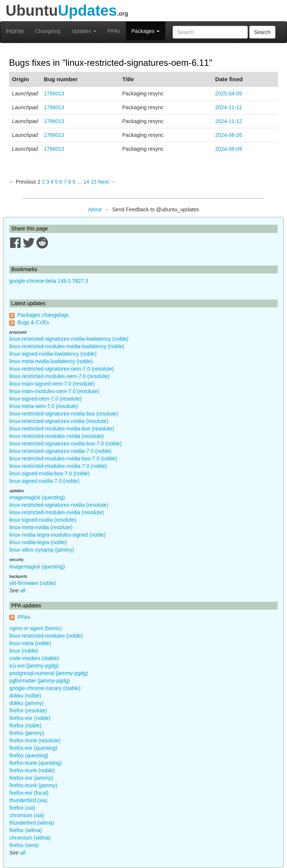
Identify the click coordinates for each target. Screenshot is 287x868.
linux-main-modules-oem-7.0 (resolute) (54, 391)
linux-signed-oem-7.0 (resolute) (46, 399)
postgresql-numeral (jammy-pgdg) (49, 673)
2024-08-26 (229, 135)
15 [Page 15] (94, 182)
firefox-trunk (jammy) (33, 785)
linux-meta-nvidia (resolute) (41, 527)
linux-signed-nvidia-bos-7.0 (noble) (50, 473)
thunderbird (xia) (28, 800)
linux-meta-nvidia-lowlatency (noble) (51, 361)
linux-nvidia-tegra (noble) (38, 542)
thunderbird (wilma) (32, 823)
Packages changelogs (43, 315)
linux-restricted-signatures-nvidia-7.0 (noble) (60, 451)
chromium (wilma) (30, 838)
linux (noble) (24, 651)
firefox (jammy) (27, 733)
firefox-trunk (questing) (36, 763)
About (95, 209)
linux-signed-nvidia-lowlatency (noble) (53, 354)
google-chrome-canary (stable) (45, 688)
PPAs (114, 31)
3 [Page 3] (48, 182)
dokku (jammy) (27, 703)
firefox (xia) (22, 808)
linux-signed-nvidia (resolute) (43, 520)
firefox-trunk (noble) (32, 770)
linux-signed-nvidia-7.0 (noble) (44, 481)
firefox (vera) (24, 845)
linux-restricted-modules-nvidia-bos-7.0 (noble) (63, 458)
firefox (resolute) (28, 711)
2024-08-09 (229, 149)
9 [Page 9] (74, 182)
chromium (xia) (27, 815)
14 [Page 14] (86, 182)
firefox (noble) (25, 726)
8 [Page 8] (70, 182)
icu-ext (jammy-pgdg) (34, 666)
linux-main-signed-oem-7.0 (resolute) (52, 384)
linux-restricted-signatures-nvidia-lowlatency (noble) (69, 339)
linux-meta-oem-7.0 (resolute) (44, 406)
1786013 (54, 93)
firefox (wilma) (26, 830)
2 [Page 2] (43, 182)
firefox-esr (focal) (29, 793)
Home (15, 31)
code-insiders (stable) (34, 658)
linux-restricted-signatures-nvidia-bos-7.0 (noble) (65, 444)
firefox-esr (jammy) (31, 778)
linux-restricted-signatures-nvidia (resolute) (59, 421)
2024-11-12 (229, 107)
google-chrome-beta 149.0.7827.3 (49, 281)
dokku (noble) (25, 696)
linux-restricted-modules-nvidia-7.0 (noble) (58, 466)
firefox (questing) (29, 755)
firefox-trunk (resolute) (35, 740)
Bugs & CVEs (33, 322)
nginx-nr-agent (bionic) (36, 628)
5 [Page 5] (56, 182)
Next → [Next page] (107, 182)
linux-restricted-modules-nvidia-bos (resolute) (62, 429)
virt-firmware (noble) (33, 583)
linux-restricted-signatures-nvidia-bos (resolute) (64, 414)
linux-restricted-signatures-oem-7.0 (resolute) (61, 369)
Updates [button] (84, 31)
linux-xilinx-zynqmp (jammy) (42, 550)
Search (262, 32)
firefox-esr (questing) (33, 748)
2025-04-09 (229, 93)
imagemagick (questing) (37, 497)
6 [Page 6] (61, 182)
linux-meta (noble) (30, 643)
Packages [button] (146, 31)
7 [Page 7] (65, 182)
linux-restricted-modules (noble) (46, 636)
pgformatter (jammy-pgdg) (40, 681)
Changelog (48, 31)
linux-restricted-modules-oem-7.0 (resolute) (59, 376)
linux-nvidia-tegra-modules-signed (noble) (58, 535)
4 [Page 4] (52, 182)
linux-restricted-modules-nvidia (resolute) (57, 436)
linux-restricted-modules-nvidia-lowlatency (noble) (67, 346)
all (23, 591)
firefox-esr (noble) (30, 718)
